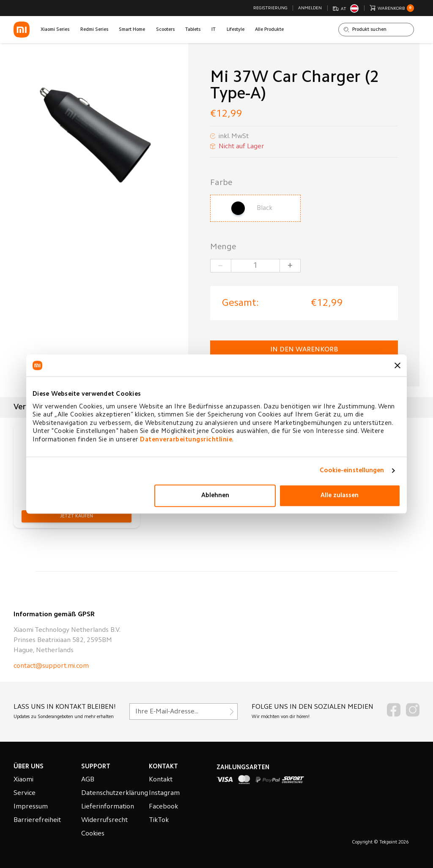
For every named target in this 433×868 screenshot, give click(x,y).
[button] (77, 516)
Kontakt (161, 780)
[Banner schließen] (397, 365)
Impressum (31, 807)
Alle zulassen (340, 496)
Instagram (164, 793)
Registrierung (270, 8)
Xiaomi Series (55, 30)
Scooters (165, 30)
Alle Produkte (269, 30)
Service (25, 793)
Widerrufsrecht (104, 820)
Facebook (163, 807)
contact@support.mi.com (51, 666)
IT (214, 30)
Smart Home (132, 30)
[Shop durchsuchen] (376, 30)
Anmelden (310, 8)
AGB (88, 780)
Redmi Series (94, 30)
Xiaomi (23, 780)
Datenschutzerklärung (115, 793)
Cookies (93, 834)
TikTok (159, 820)
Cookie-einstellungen (352, 471)
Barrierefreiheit (37, 820)
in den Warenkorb (304, 350)
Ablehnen (215, 496)
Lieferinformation (108, 807)
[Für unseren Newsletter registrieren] (184, 711)
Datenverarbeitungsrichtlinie (186, 440)
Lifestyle (236, 30)
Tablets (193, 30)
